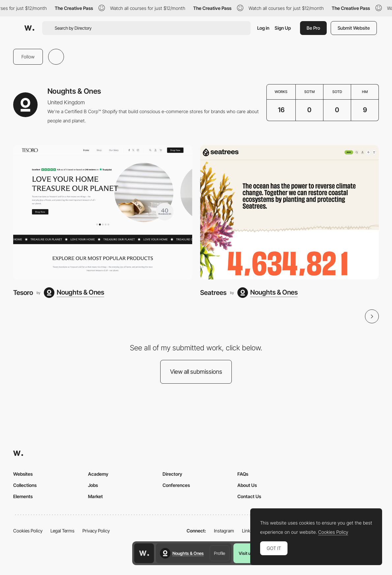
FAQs (243, 474)
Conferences (176, 485)
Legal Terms (62, 531)
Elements (23, 496)
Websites (23, 474)
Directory (172, 474)
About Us (247, 485)
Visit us (246, 553)
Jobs (93, 485)
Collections (25, 485)
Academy (98, 474)
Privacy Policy (96, 531)
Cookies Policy (28, 531)
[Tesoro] (103, 212)
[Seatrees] (290, 212)
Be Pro (313, 28)
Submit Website (354, 28)
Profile (220, 553)
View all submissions (196, 372)
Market (95, 496)
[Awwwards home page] (144, 553)
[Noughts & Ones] (74, 293)
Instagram (224, 531)
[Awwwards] (29, 28)
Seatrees (213, 293)
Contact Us (249, 496)
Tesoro (23, 293)
